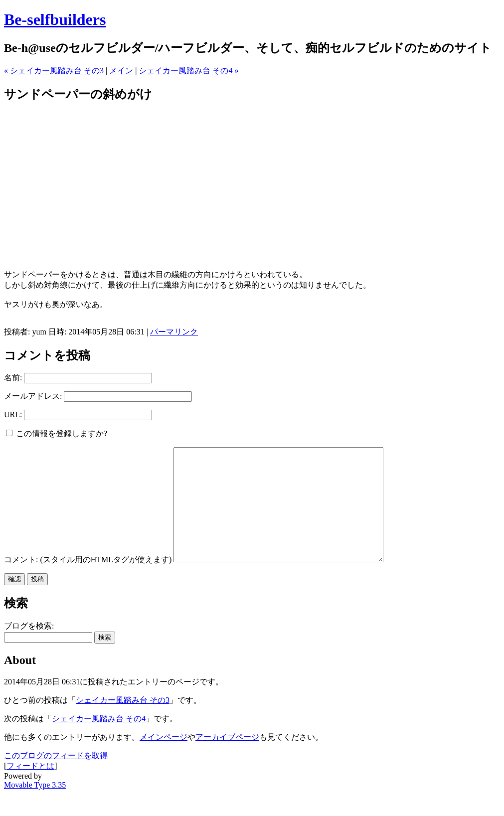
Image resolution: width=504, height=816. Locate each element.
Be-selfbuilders (55, 19)
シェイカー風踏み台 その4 (99, 741)
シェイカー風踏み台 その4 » (188, 71)
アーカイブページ (227, 759)
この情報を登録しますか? (57, 433)
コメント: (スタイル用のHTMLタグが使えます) (88, 582)
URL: (13, 414)
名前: (13, 378)
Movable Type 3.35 (35, 807)
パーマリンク (174, 332)
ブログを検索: (29, 648)
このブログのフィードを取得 (56, 778)
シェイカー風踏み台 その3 (123, 723)
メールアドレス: (33, 396)
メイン (121, 71)
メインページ (164, 759)
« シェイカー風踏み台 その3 (54, 71)
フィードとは (30, 788)
